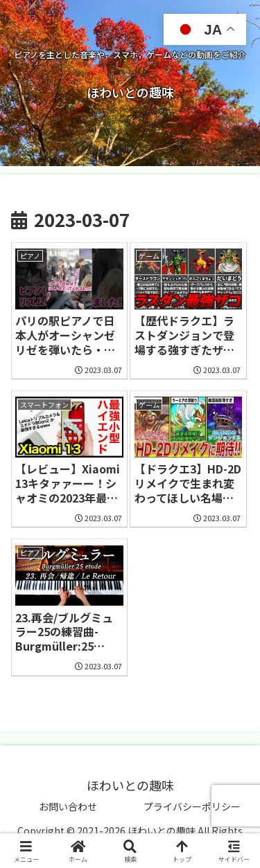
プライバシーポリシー (192, 806)
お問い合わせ (68, 806)
